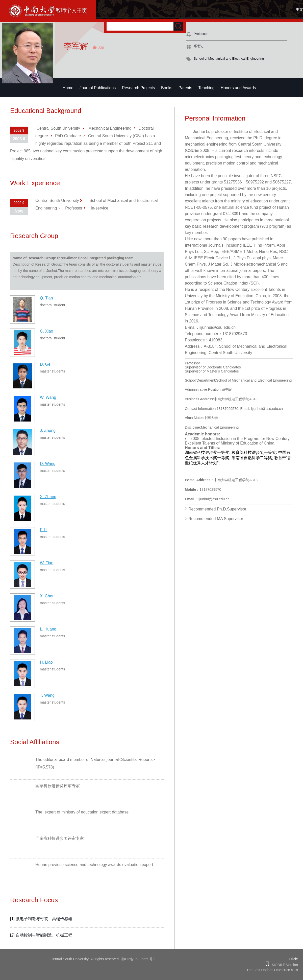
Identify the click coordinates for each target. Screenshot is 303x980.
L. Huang (48, 629)
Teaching (207, 88)
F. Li (44, 530)
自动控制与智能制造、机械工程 (44, 935)
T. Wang (47, 695)
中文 (299, 9)
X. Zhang (48, 497)
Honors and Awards (238, 88)
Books (167, 88)
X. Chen (47, 596)
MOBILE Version (283, 965)
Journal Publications (98, 88)
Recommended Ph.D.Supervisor (217, 509)
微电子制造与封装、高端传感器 (44, 919)
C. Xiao (46, 331)
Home (68, 88)
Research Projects (138, 88)
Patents (185, 88)
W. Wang (48, 397)
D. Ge (45, 364)
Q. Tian (46, 298)
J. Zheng (48, 430)
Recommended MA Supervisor (216, 519)
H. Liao (46, 662)
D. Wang (48, 464)
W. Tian (47, 563)
